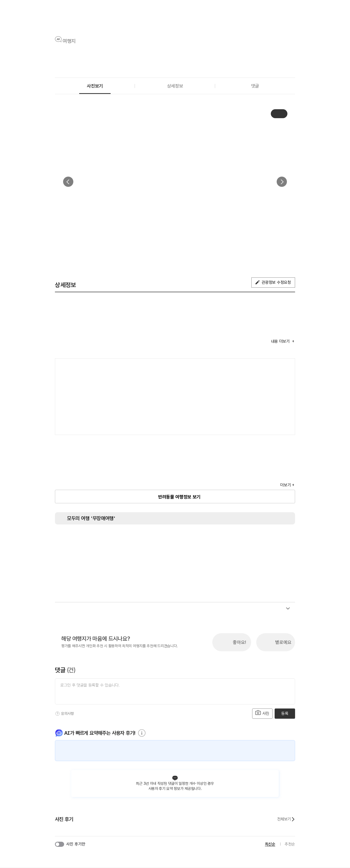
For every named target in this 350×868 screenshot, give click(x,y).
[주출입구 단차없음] (126, 539)
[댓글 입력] (175, 691)
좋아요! (239, 642)
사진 (262, 713)
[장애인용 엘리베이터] (88, 539)
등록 (285, 713)
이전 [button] (68, 182)
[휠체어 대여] (184, 539)
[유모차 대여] (280, 539)
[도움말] (57, 714)
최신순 (270, 844)
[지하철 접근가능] (146, 539)
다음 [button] (282, 182)
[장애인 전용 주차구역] (107, 539)
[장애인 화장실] (69, 539)
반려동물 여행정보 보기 (179, 497)
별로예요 (283, 642)
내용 (281, 341)
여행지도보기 (276, 368)
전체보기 (286, 819)
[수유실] (241, 539)
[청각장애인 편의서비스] (222, 539)
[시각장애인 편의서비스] (203, 539)
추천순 (290, 844)
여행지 (69, 41)
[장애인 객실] (261, 539)
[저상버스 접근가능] (165, 539)
